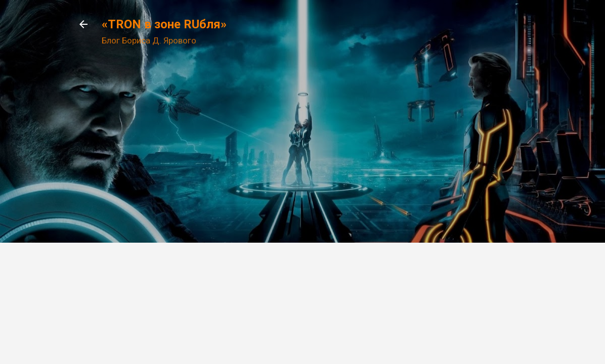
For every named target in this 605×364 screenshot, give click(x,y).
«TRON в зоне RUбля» (164, 24)
